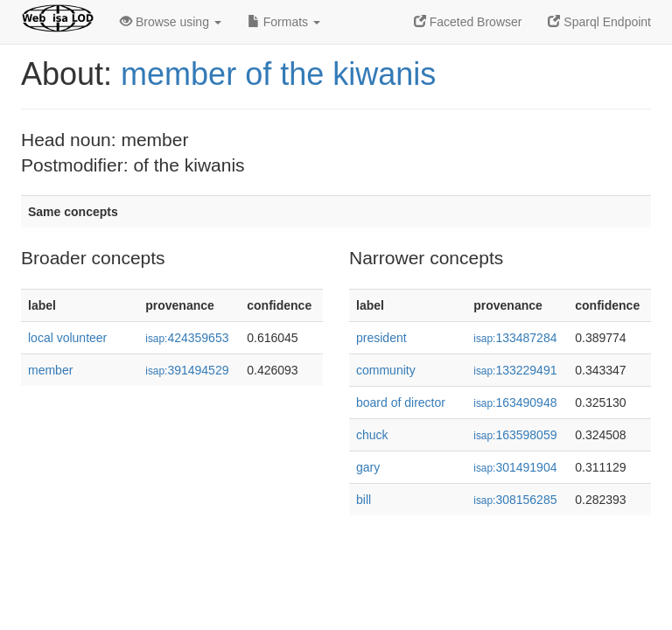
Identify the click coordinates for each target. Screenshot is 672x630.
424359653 (187, 338)
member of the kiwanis (278, 74)
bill (364, 500)
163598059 (515, 435)
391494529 (187, 370)
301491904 (515, 467)
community (386, 370)
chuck (372, 435)
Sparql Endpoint (599, 22)
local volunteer (67, 338)
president (381, 338)
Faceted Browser (468, 22)
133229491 (515, 370)
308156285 (515, 500)
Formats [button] (284, 22)
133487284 (515, 338)
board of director (401, 402)
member (50, 370)
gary (368, 467)
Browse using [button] (171, 22)
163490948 (515, 402)
